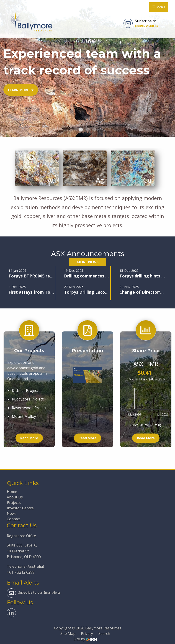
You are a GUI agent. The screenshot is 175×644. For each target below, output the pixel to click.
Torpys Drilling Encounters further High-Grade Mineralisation (87, 292)
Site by (85, 639)
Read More (29, 438)
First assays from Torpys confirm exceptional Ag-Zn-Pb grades (31, 292)
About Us (15, 497)
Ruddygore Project (28, 399)
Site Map (68, 634)
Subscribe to (141, 23)
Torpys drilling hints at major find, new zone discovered (142, 276)
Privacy (87, 634)
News (12, 513)
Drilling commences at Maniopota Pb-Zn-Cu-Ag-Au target (87, 276)
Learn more (21, 90)
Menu (159, 7)
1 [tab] (81, 130)
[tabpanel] (87, 68)
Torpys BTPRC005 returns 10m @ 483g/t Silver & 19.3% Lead (31, 276)
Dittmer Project (25, 390)
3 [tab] (94, 130)
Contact (13, 519)
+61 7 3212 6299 (21, 572)
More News (88, 262)
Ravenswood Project (29, 408)
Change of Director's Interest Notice (142, 292)
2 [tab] (87, 130)
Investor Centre (20, 508)
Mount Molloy (24, 416)
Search (104, 634)
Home (12, 492)
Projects (14, 503)
